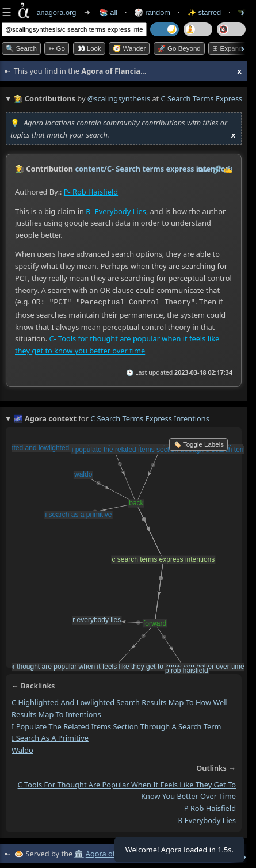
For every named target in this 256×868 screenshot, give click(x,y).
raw (203, 169)
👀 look (89, 48)
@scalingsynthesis (119, 98)
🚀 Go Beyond (179, 48)
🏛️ (79, 852)
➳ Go (57, 48)
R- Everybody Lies (116, 211)
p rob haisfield (210, 807)
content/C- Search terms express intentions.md (161, 169)
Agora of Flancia (113, 852)
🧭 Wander (129, 48)
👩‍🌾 (20, 169)
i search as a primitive (50, 737)
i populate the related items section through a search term (116, 725)
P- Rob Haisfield (91, 192)
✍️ (228, 169)
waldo (22, 749)
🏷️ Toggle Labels (198, 443)
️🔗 (217, 169)
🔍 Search (21, 48)
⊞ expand (227, 48)
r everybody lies (207, 819)
